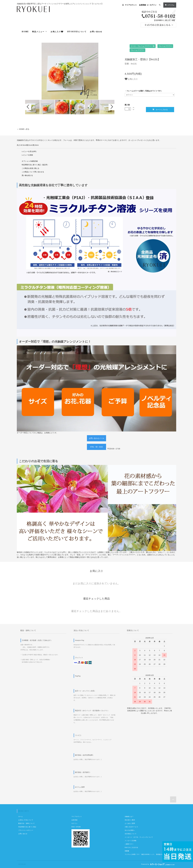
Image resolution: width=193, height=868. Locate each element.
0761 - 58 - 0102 (97, 447)
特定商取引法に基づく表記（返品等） (35, 165)
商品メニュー (40, 32)
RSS (73, 827)
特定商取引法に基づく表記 (27, 827)
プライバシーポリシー (26, 830)
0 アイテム (170, 5)
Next (112, 107)
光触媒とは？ (129, 816)
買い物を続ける (27, 175)
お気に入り (57, 32)
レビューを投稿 (27, 155)
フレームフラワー (165, 46)
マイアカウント (131, 5)
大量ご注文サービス (131, 827)
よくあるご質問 (130, 823)
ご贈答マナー (129, 844)
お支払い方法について (26, 820)
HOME (25, 32)
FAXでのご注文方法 (131, 847)
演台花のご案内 (130, 820)
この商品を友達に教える (30, 168)
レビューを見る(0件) (29, 151)
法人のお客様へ (130, 830)
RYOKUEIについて (77, 32)
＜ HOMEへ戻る (23, 129)
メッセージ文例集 (131, 841)
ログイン (153, 5)
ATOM (78, 827)
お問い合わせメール (96, 438)
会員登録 (142, 5)
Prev (28, 107)
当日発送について (131, 834)
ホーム (21, 816)
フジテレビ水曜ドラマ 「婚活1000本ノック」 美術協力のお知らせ (147, 854)
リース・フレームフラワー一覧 (143, 46)
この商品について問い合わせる (33, 172)
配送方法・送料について (27, 823)
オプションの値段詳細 (30, 161)
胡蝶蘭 (127, 851)
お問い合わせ (96, 32)
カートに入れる (160, 109)
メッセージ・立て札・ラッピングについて (139, 837)
